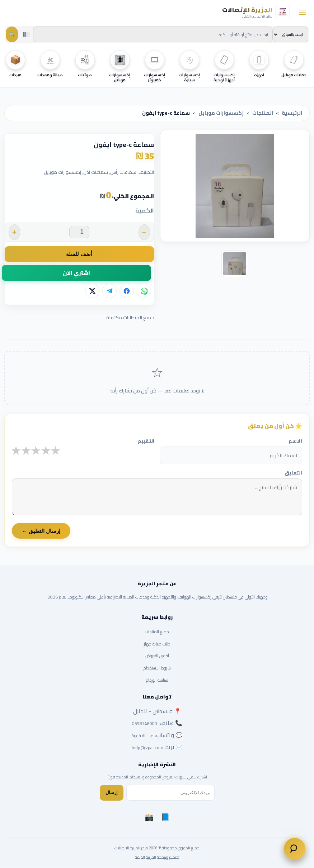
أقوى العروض (157, 656)
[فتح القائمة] (303, 12)
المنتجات (263, 113)
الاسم (295, 441)
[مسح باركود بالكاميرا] (26, 34)
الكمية (145, 211)
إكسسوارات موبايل (221, 113)
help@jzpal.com (147, 748)
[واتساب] (144, 291)
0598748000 (145, 724)
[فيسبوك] (127, 291)
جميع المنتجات (157, 632)
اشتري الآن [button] (76, 273)
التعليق (293, 473)
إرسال (112, 793)
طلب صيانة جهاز (157, 644)
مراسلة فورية (143, 736)
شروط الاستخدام (157, 668)
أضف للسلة (79, 254)
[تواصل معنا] (295, 849)
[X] (92, 291)
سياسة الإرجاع (157, 680)
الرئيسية (292, 113)
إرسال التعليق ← (41, 531)
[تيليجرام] (109, 291)
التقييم (146, 441)
